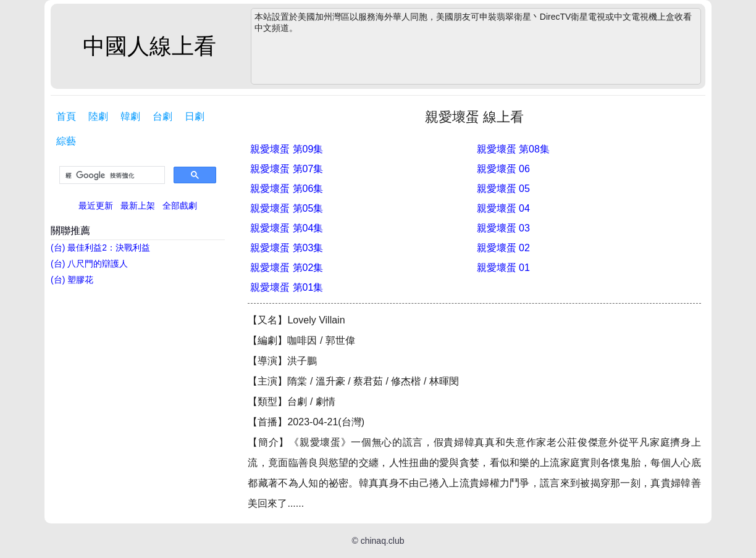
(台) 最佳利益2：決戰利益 (100, 248)
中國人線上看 (149, 46)
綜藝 (66, 141)
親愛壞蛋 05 (503, 189)
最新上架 (138, 206)
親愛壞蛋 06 (503, 169)
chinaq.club (383, 541)
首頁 (66, 116)
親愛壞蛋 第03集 (287, 248)
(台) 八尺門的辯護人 (89, 264)
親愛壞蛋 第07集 (287, 169)
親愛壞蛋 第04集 (287, 228)
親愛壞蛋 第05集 (287, 208)
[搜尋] (111, 175)
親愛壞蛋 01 (503, 268)
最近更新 (96, 206)
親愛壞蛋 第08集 (513, 149)
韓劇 (130, 116)
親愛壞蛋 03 (503, 228)
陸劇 (98, 116)
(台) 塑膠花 (72, 280)
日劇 (195, 116)
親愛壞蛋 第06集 (287, 189)
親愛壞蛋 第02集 (287, 268)
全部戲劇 (180, 206)
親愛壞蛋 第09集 (287, 149)
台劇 (162, 116)
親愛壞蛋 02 (503, 248)
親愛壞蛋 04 (503, 208)
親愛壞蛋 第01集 (287, 287)
